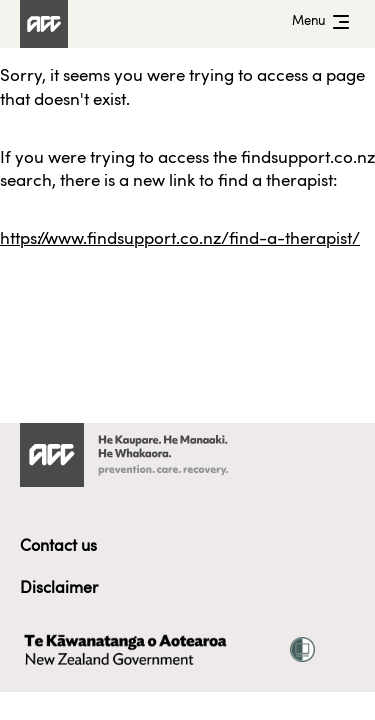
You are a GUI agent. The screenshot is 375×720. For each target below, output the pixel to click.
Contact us (58, 547)
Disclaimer (59, 589)
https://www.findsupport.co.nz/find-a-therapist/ (180, 239)
